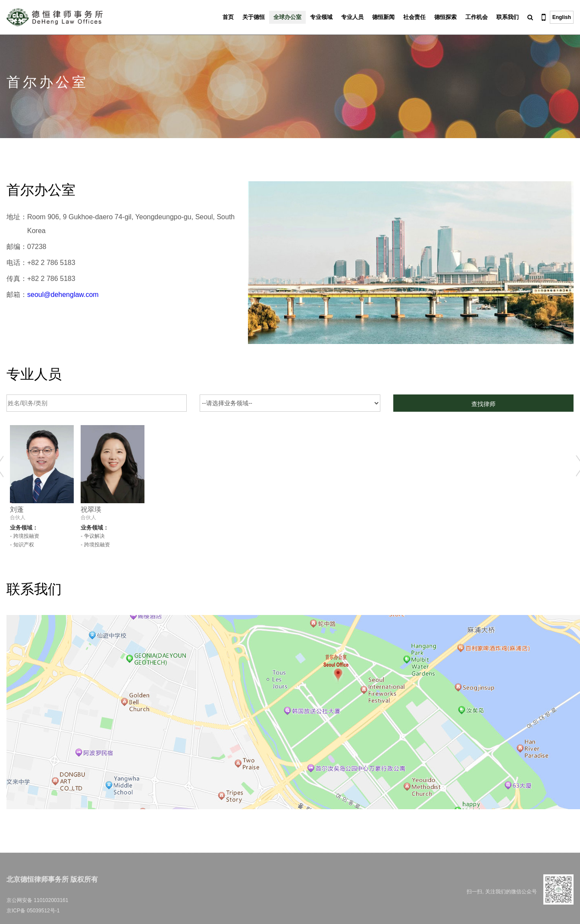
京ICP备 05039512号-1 (33, 911)
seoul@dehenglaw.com (63, 295)
